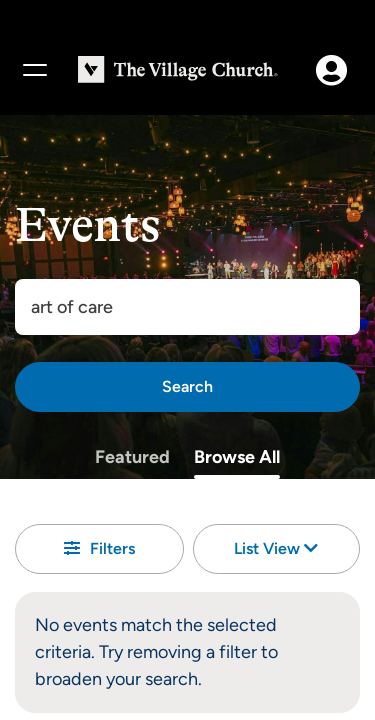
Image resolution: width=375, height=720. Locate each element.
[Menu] (34, 70)
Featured (132, 457)
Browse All (237, 457)
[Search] (187, 387)
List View (276, 548)
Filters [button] (99, 548)
